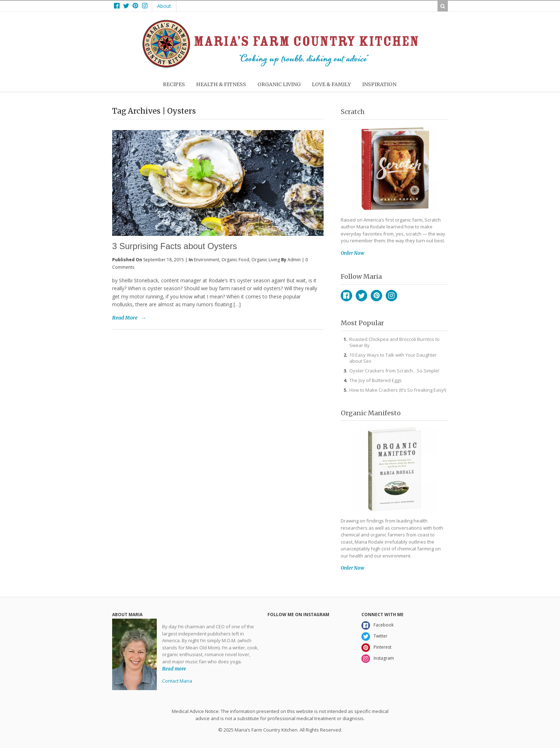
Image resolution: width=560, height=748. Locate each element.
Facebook (346, 296)
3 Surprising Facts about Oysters (174, 246)
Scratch (353, 112)
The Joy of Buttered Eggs (376, 380)
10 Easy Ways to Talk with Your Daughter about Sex (393, 358)
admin (294, 260)
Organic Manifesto (371, 413)
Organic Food (235, 260)
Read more (174, 668)
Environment (207, 260)
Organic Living (266, 260)
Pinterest (376, 296)
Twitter (361, 296)
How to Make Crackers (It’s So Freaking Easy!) (398, 390)
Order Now (352, 253)
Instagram (391, 296)
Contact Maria (177, 681)
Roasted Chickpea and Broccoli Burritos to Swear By (394, 342)
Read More (125, 318)
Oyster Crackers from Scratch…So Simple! (394, 371)
